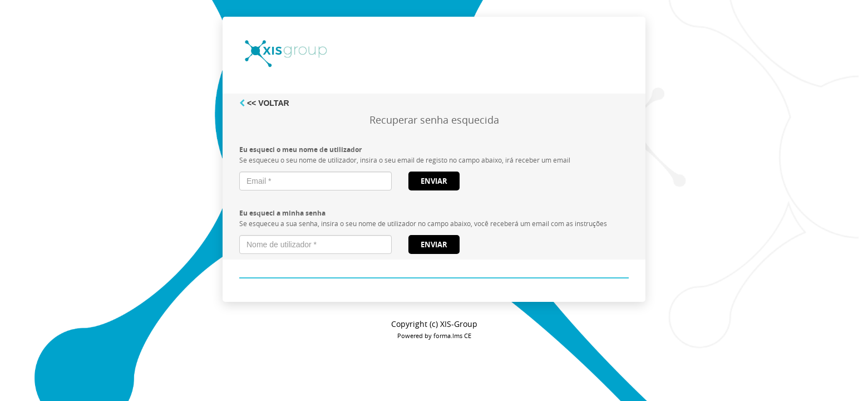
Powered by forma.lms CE (434, 336)
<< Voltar (264, 103)
